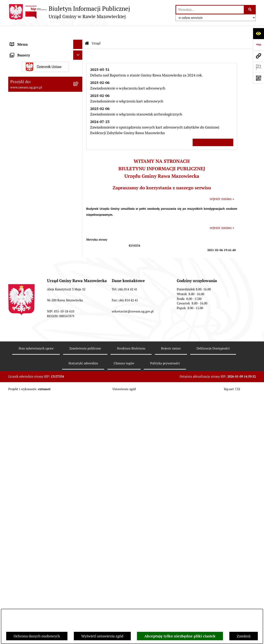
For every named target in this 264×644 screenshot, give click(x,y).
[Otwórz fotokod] (258, 78)
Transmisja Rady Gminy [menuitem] (29, 478)
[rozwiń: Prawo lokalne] (79, 149)
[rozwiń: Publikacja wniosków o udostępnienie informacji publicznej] (79, 463)
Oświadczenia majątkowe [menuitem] (31, 401)
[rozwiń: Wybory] (79, 487)
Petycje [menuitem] (16, 454)
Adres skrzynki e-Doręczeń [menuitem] (32, 331)
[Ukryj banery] (78, 498)
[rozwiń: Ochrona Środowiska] (79, 215)
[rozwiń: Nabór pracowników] (79, 280)
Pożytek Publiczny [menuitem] (25, 429)
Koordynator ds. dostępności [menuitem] (34, 383)
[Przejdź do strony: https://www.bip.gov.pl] (258, 45)
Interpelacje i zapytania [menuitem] (29, 349)
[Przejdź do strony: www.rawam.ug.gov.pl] (258, 56)
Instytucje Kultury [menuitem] (25, 359)
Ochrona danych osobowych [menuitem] (33, 420)
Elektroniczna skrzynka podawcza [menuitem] (38, 340)
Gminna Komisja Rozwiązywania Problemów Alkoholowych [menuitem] (37, 441)
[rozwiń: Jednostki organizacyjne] (79, 322)
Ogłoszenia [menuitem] (19, 392)
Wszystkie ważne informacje (213, 130)
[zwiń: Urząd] (79, 41)
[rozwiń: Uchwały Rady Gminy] (79, 113)
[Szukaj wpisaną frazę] (250, 10)
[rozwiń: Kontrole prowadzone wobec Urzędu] (79, 292)
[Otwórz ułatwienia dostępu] (258, 33)
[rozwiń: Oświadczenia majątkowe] (79, 402)
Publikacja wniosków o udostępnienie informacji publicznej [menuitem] (41, 466)
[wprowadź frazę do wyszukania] (210, 10)
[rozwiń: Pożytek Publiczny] (79, 429)
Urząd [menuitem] (15, 41)
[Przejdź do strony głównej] (69, 12)
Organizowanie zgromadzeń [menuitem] (33, 411)
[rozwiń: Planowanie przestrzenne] (79, 161)
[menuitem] (45, 53)
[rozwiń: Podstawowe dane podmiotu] (79, 53)
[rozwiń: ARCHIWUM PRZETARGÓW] (79, 250)
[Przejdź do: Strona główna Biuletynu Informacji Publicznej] (87, 31)
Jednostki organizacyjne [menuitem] (30, 321)
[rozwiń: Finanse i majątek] (79, 185)
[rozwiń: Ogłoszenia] (79, 392)
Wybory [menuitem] (16, 487)
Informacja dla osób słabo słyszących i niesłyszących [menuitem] (41, 371)
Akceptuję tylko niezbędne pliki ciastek (180, 636)
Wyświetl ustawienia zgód (102, 636)
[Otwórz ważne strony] (258, 67)
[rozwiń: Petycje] (79, 454)
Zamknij (244, 636)
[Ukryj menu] (78, 32)
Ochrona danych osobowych (37, 636)
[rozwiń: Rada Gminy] (79, 101)
